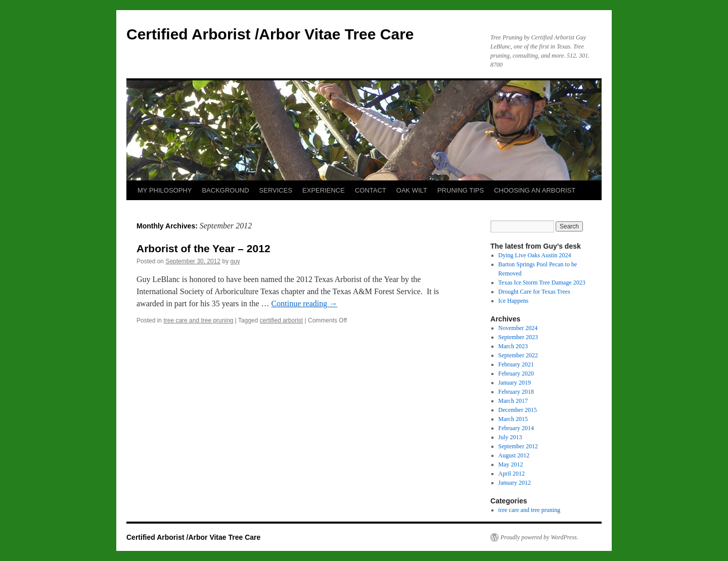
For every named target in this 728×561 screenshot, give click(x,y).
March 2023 (513, 346)
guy (235, 261)
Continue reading (305, 303)
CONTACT (371, 190)
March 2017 (513, 401)
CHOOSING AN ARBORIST (535, 190)
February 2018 (516, 392)
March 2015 (513, 419)
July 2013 (510, 437)
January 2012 (515, 483)
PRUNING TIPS (461, 190)
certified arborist (281, 320)
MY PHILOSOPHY (165, 190)
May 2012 (511, 464)
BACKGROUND (225, 190)
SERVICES (276, 190)
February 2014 (516, 428)
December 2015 (518, 410)
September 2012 (518, 446)
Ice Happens (514, 301)
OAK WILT (412, 190)
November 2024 (518, 328)
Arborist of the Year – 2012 (203, 248)
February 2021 (516, 364)
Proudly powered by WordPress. (539, 537)
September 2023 (518, 337)
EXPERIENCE (324, 190)
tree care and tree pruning (198, 320)
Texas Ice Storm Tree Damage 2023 (542, 283)
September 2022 (518, 355)
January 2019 (515, 383)
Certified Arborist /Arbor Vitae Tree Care (270, 34)
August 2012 (514, 455)
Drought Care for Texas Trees (534, 292)
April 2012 (512, 474)
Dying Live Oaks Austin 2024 (535, 255)
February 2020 (516, 373)
